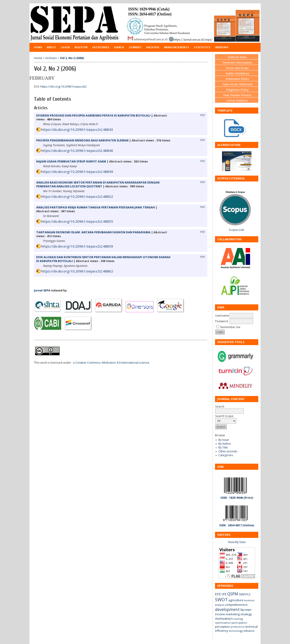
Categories (226, 455)
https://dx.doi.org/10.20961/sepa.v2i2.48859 (77, 246)
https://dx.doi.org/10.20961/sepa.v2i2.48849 (77, 172)
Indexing (222, 47)
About (52, 47)
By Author (225, 444)
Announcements (177, 47)
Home (38, 47)
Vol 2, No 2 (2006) (72, 58)
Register (81, 47)
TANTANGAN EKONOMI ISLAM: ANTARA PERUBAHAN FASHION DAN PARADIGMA (93, 232)
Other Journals (228, 451)
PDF (203, 115)
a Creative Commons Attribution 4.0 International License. (111, 363)
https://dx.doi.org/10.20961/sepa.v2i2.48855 (77, 221)
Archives (153, 47)
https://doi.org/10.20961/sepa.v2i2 (63, 87)
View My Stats (237, 542)
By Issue (224, 440)
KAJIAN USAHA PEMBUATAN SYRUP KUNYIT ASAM (71, 161)
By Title (223, 447)
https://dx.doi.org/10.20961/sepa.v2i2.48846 (77, 150)
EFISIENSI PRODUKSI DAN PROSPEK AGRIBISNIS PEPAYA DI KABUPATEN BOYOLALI (93, 116)
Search (119, 47)
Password (222, 321)
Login (65, 47)
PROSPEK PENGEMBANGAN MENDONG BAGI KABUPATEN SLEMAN (82, 140)
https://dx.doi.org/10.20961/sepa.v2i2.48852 (77, 196)
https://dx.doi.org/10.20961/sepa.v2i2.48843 (77, 129)
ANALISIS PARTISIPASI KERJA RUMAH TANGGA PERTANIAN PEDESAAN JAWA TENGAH (95, 207)
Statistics (202, 47)
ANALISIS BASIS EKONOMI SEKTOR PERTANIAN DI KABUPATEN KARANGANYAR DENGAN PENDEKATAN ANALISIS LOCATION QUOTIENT (98, 184)
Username (222, 316)
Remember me (230, 327)
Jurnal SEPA (42, 290)
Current (135, 47)
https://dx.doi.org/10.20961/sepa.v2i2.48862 (77, 271)
